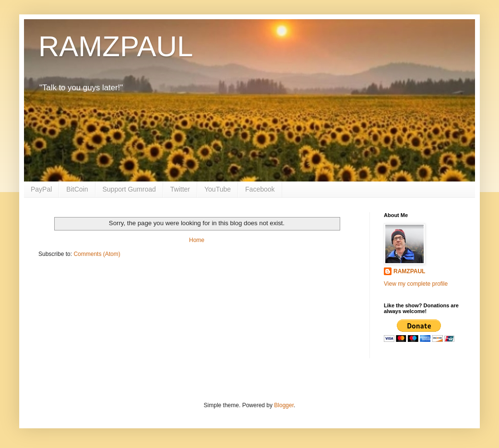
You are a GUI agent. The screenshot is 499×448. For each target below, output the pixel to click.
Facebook (260, 189)
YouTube (218, 189)
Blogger (284, 405)
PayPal (41, 189)
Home (197, 240)
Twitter (180, 189)
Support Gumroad (129, 189)
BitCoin (77, 189)
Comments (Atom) (97, 254)
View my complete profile (416, 284)
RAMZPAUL (116, 46)
